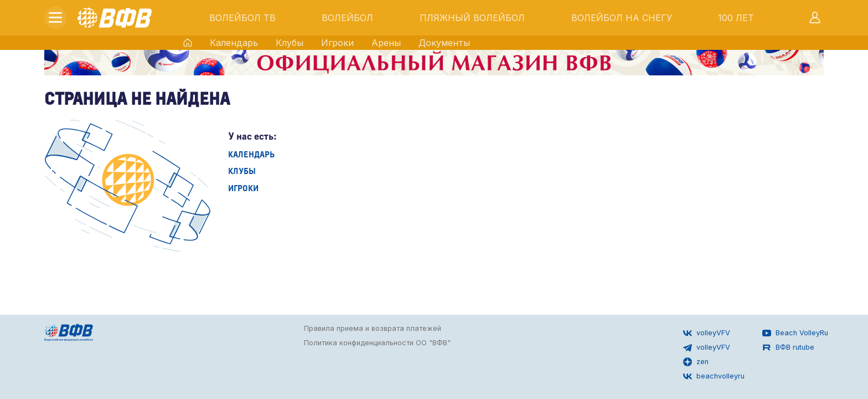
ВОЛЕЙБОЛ (347, 18)
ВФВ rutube (788, 347)
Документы (444, 43)
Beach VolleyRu (795, 333)
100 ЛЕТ (736, 18)
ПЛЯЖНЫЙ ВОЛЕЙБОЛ (472, 18)
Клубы (290, 43)
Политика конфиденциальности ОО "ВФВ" (377, 343)
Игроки (337, 43)
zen (696, 362)
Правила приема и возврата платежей (373, 328)
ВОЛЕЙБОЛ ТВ (242, 18)
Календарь (234, 43)
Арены (386, 43)
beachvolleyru (714, 376)
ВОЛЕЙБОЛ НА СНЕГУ (622, 18)
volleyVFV (707, 333)
